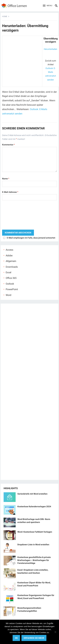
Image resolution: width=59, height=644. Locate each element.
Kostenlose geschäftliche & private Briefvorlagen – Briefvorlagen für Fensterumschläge (34, 560)
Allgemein (11, 261)
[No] (55, 632)
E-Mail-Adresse (10, 192)
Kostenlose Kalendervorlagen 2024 (34, 506)
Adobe (9, 256)
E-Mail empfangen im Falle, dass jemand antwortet (31, 238)
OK (16, 638)
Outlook (10, 284)
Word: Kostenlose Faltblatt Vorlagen (35, 532)
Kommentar (8, 145)
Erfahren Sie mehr (34, 638)
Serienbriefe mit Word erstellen (32, 494)
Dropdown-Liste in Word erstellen (33, 545)
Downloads (12, 267)
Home (5, 16)
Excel (8, 272)
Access (9, 250)
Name (6, 179)
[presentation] (14, 216)
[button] (48, 6)
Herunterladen (51, 49)
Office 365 (11, 278)
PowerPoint (12, 289)
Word (8, 295)
